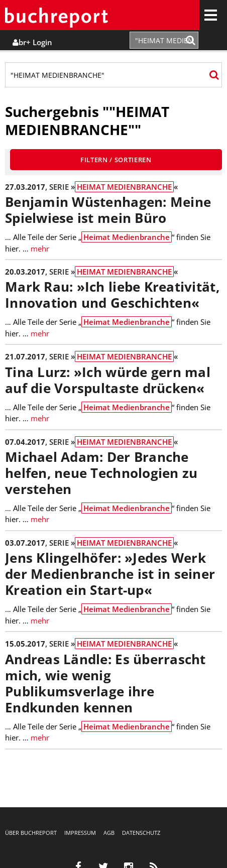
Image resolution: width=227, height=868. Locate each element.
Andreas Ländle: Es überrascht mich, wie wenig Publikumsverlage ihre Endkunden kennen (105, 684)
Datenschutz (141, 833)
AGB (109, 833)
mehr (40, 249)
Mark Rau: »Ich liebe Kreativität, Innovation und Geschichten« (112, 295)
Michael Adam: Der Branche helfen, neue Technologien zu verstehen (101, 473)
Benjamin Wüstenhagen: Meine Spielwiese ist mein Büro (108, 210)
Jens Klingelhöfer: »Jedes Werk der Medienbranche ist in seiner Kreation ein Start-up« (110, 574)
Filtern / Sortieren (116, 160)
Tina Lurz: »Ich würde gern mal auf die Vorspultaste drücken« (108, 380)
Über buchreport (31, 833)
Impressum (80, 833)
